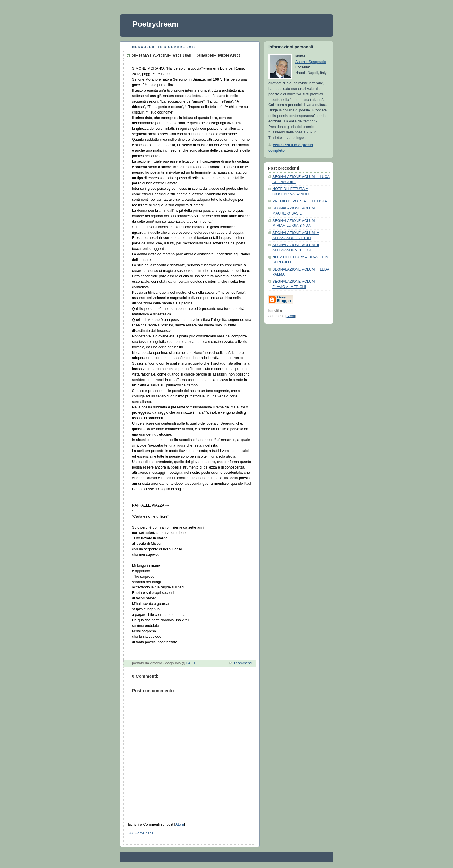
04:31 (191, 663)
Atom (180, 824)
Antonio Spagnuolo (311, 62)
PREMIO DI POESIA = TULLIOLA (300, 201)
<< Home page (141, 833)
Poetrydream (156, 24)
